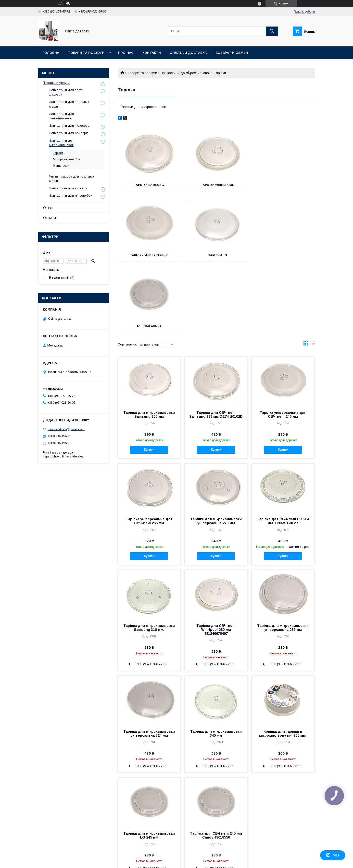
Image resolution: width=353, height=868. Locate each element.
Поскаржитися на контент (168, 861)
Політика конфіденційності (207, 861)
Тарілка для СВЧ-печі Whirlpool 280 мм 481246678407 (216, 559)
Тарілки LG (148, 255)
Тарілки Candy (216, 255)
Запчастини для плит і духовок (66, 92)
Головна (51, 53)
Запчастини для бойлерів (69, 133)
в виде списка (313, 274)
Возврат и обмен (232, 53)
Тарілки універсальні (284, 185)
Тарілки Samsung (148, 185)
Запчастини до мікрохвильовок (186, 73)
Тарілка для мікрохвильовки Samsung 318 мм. (149, 557)
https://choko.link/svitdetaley (63, 456)
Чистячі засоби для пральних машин (72, 179)
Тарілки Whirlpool (216, 185)
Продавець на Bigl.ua (176, 857)
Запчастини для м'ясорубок (71, 196)
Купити (149, 379)
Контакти (152, 53)
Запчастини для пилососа (69, 126)
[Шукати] (272, 31)
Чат (333, 855)
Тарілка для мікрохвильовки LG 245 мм (149, 765)
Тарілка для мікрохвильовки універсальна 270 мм (216, 451)
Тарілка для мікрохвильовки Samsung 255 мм (149, 344)
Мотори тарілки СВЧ (67, 159)
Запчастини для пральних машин (69, 104)
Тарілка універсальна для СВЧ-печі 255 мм (149, 451)
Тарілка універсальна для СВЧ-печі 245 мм (283, 344)
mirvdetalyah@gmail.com (66, 429)
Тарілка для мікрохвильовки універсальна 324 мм (149, 663)
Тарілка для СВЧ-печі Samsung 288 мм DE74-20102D (216, 344)
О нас (48, 208)
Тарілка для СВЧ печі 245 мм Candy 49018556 (216, 765)
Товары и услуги (56, 83)
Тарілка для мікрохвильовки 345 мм (216, 663)
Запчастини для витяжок (68, 188)
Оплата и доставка (188, 53)
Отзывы (50, 218)
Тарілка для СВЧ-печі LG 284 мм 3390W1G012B (283, 451)
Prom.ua (200, 853)
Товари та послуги (86, 53)
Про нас (126, 53)
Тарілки (58, 153)
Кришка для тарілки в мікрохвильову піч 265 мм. (283, 663)
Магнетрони (61, 166)
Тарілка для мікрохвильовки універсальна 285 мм (283, 557)
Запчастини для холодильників (62, 116)
